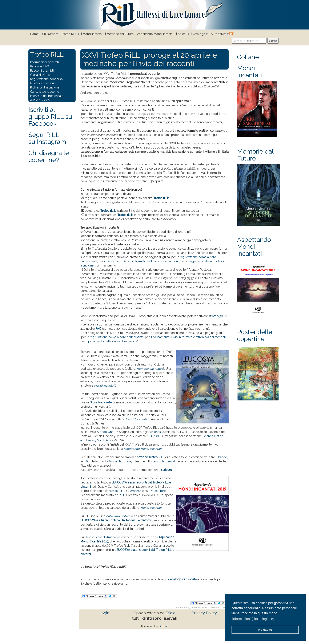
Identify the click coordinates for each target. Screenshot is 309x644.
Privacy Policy (204, 613)
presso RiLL (117, 491)
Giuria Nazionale (101, 402)
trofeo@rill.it (218, 316)
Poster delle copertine (255, 335)
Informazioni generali (44, 62)
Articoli (182, 34)
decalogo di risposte (182, 579)
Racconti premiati (42, 71)
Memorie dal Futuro (120, 34)
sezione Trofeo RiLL (151, 457)
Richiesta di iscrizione (45, 87)
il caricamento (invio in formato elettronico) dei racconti (142, 261)
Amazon (136, 491)
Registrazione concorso (46, 79)
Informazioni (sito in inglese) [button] (253, 619)
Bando (35, 66)
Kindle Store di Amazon (102, 537)
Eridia (170, 613)
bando (223, 457)
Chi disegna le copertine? (49, 156)
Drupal (163, 626)
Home (34, 34)
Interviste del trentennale (47, 96)
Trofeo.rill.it (161, 198)
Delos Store (158, 491)
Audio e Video (40, 100)
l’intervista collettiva (120, 516)
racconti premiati (164, 461)
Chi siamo (49, 34)
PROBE (156, 436)
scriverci (167, 470)
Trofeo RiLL (69, 34)
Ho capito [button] (265, 630)
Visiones (155, 432)
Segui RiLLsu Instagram (47, 138)
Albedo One (105, 432)
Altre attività (219, 34)
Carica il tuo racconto (45, 92)
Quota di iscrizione (43, 83)
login (105, 613)
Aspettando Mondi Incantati (156, 34)
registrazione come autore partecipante (117, 337)
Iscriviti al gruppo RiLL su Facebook (50, 117)
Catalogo (199, 34)
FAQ (98, 329)
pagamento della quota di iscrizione (113, 341)
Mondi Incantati (93, 34)
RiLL (122, 495)
